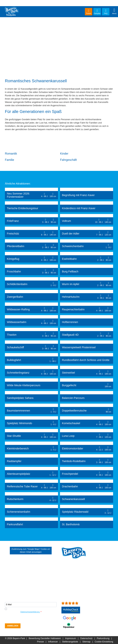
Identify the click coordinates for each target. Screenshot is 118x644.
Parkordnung (103, 638)
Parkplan (97, 12)
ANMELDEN (13, 626)
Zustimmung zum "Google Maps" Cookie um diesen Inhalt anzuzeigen (31, 551)
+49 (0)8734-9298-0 (75, 579)
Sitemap (86, 642)
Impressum (71, 638)
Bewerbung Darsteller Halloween (45, 638)
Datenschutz (86, 638)
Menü (114, 11)
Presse (40, 642)
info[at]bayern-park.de (72, 583)
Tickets (89, 12)
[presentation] (24, 619)
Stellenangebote (70, 642)
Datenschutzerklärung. (30, 612)
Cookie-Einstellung (104, 642)
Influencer (53, 642)
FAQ (106, 12)
